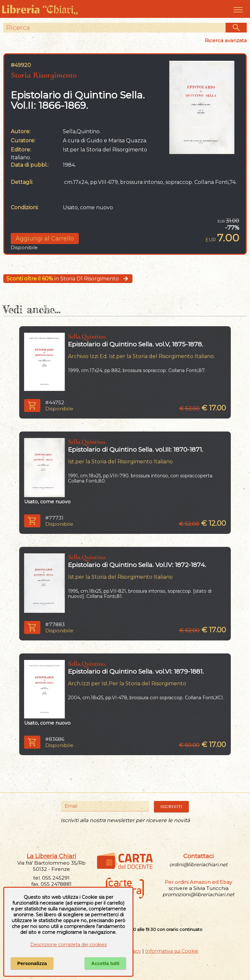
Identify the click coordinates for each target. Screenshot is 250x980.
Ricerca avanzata (226, 40)
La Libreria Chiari (51, 856)
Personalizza (32, 963)
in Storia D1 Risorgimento (68, 279)
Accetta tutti (105, 963)
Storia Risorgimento (44, 75)
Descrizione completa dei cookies (69, 945)
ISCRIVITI (171, 807)
